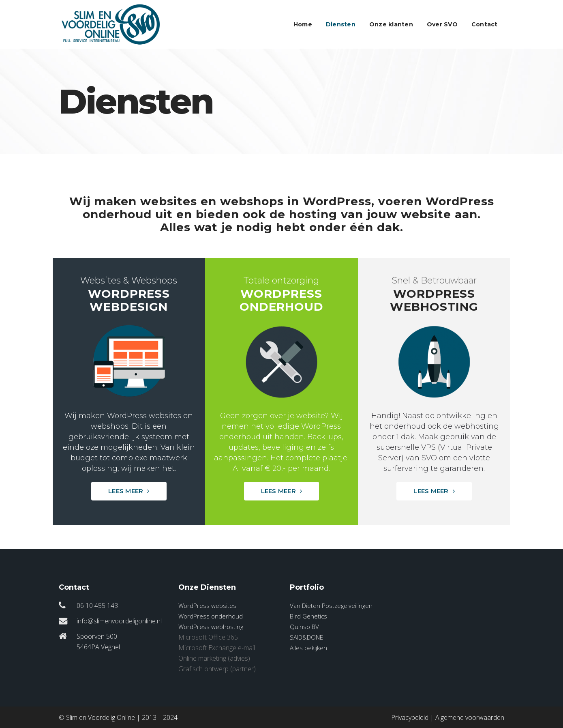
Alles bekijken (308, 648)
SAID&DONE (306, 637)
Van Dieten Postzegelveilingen (331, 606)
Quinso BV (304, 627)
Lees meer (129, 491)
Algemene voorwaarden (470, 717)
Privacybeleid (410, 717)
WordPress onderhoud (211, 616)
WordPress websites (207, 606)
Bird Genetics (308, 616)
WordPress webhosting (211, 627)
